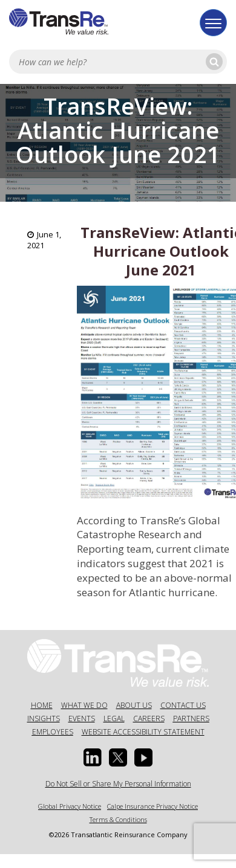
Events (82, 719)
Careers (149, 719)
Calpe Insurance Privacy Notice (152, 806)
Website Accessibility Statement (143, 732)
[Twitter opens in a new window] (118, 757)
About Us (134, 705)
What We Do (84, 705)
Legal (114, 719)
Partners (191, 719)
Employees (53, 732)
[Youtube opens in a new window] (143, 757)
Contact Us (183, 705)
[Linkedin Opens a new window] (93, 757)
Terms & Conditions (118, 819)
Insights (44, 719)
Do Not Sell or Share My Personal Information (118, 784)
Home (42, 705)
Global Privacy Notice (70, 806)
